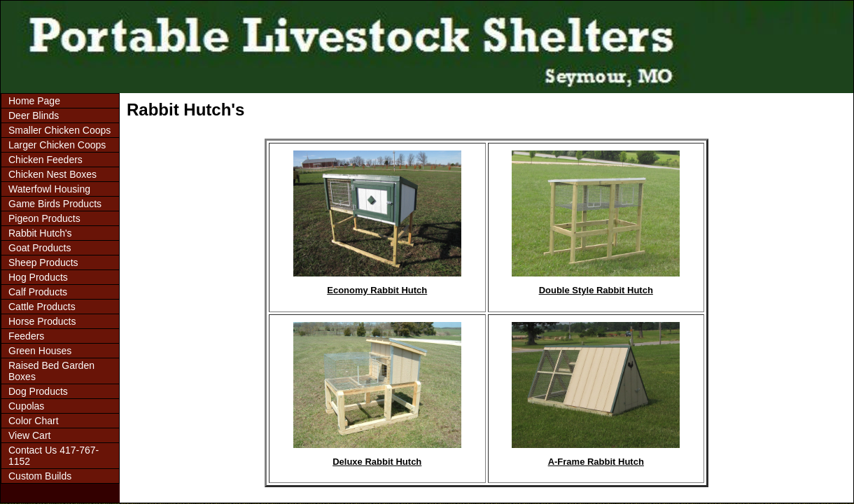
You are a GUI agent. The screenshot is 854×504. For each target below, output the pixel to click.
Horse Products (42, 321)
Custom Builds (40, 476)
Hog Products (38, 277)
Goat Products (40, 248)
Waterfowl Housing (49, 189)
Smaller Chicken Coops (59, 130)
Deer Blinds (34, 115)
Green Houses (40, 351)
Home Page (34, 101)
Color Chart (34, 421)
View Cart (29, 435)
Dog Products (38, 391)
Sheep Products (43, 262)
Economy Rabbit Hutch (377, 290)
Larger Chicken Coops (57, 145)
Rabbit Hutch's (40, 233)
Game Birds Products (55, 204)
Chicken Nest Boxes (52, 174)
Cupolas (26, 406)
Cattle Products (42, 307)
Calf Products (38, 292)
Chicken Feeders (45, 160)
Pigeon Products (44, 218)
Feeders (26, 336)
